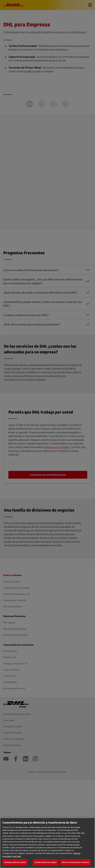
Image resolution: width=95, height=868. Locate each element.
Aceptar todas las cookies (45, 862)
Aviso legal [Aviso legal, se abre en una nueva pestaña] (16, 856)
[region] (47, 843)
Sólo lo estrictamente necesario (75, 862)
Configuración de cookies (15, 862)
